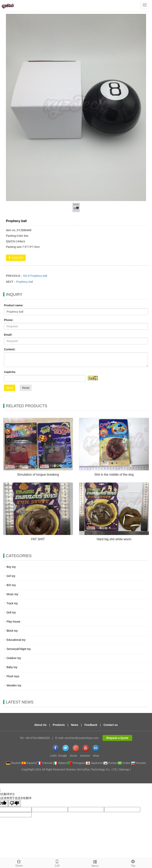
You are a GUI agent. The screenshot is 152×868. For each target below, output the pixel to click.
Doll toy (11, 612)
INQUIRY (16, 258)
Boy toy (11, 567)
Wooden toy (14, 685)
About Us (40, 725)
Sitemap (124, 769)
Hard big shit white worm (114, 539)
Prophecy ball (24, 282)
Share (19, 863)
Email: (8, 335)
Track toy (12, 603)
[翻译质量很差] (14, 803)
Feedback (91, 725)
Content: (10, 349)
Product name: (14, 305)
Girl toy (11, 576)
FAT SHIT (38, 539)
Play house (13, 622)
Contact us (111, 725)
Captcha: (10, 372)
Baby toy (12, 667)
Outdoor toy (14, 658)
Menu (95, 863)
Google (62, 756)
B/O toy (11, 585)
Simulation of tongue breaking (38, 475)
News (75, 725)
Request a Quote (117, 738)
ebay (96, 756)
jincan (74, 756)
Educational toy (16, 640)
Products (59, 725)
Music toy (12, 594)
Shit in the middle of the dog (114, 475)
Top (133, 863)
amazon (85, 756)
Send (10, 388)
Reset (26, 388)
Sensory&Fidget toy (19, 649)
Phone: (9, 320)
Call (57, 863)
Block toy (12, 631)
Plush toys (13, 676)
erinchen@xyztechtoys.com (82, 738)
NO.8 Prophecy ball (35, 276)
